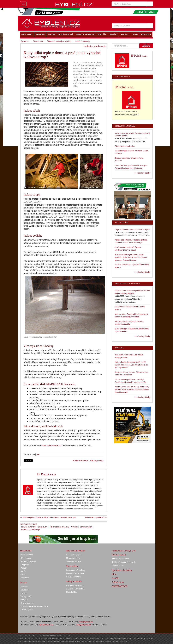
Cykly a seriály (119, 555)
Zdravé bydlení (86, 527)
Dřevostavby (26, 558)
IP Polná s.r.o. (47, 474)
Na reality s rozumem (75, 573)
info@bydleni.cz (86, 622)
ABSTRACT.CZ (120, 586)
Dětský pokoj (26, 596)
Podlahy (24, 568)
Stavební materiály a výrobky (59, 41)
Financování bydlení (75, 551)
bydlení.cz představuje (95, 46)
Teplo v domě (118, 565)
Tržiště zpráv (118, 582)
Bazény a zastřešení (75, 585)
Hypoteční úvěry (73, 558)
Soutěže (115, 578)
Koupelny (24, 590)
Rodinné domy (27, 555)
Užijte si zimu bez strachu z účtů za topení (132, 229)
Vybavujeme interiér (121, 559)
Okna (23, 574)
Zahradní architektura (75, 589)
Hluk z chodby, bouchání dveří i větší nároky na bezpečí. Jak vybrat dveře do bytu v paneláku (131, 365)
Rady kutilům (72, 592)
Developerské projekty (76, 570)
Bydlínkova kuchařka (122, 570)
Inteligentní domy (74, 577)
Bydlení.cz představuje (30, 529)
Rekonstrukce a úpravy (59, 527)
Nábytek (24, 600)
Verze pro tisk (97, 460)
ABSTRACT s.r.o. (46, 625)
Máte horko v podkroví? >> (96, 517)
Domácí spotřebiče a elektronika (34, 606)
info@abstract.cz (84, 625)
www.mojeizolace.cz (51, 445)
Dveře (23, 571)
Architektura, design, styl (124, 551)
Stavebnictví (38, 41)
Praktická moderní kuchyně (124, 562)
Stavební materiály (28, 561)
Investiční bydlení (74, 555)
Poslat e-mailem (80, 460)
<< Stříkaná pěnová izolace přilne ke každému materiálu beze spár (48, 517)
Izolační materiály (28, 527)
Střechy (74, 527)
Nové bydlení (72, 566)
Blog (114, 574)
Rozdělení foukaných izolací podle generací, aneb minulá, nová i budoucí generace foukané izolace (131, 257)
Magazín (120, 348)
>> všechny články (142, 173)
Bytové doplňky (27, 603)
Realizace (25, 578)
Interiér (23, 583)
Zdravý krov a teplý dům (125, 146)
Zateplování (43, 527)
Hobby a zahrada (74, 581)
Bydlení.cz (25, 41)
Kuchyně (24, 587)
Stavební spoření (73, 561)
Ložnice (24, 593)
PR (38, 454)
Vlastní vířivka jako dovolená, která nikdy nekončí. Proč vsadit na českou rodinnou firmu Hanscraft (132, 389)
